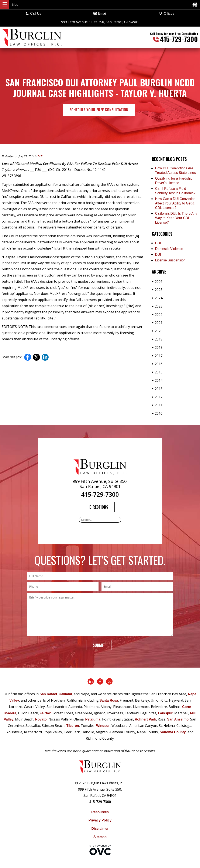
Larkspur (165, 713)
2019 (157, 339)
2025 (157, 290)
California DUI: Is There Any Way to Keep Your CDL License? (176, 218)
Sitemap (100, 837)
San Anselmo (178, 719)
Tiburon (73, 726)
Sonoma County (173, 732)
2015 (157, 372)
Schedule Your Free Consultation (99, 110)
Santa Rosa (109, 700)
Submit (99, 645)
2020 (157, 331)
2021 (157, 323)
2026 (157, 282)
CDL (159, 243)
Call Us (33, 13)
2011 (157, 405)
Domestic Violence (169, 249)
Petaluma (93, 719)
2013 (157, 389)
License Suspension (170, 260)
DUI (40, 156)
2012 (157, 397)
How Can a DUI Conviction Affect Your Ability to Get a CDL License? (175, 203)
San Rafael (48, 694)
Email (100, 13)
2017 (157, 356)
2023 (157, 306)
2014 (157, 380)
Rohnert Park (145, 719)
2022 (157, 315)
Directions (99, 507)
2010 (157, 413)
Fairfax (45, 713)
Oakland (65, 694)
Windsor (103, 726)
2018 (157, 347)
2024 (157, 298)
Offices (167, 13)
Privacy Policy (100, 820)
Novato (41, 719)
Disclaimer (100, 829)
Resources (100, 812)
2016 (157, 364)
